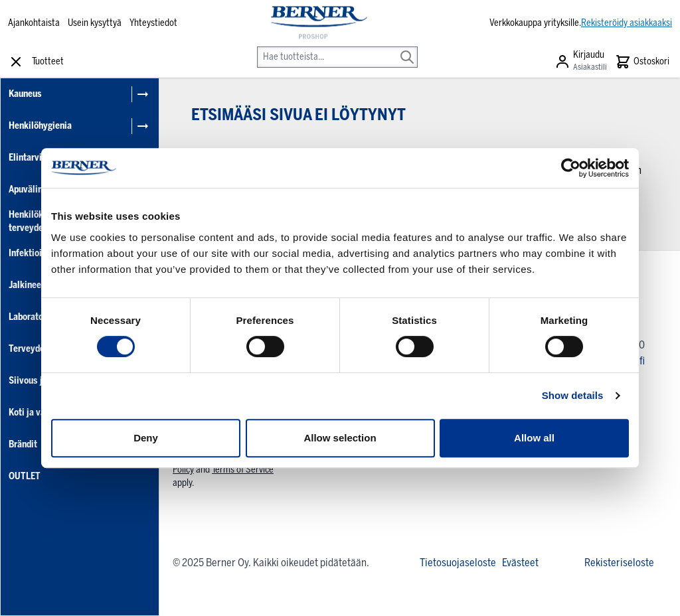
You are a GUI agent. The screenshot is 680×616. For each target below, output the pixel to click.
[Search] (407, 48)
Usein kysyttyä (95, 23)
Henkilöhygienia (40, 126)
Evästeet (520, 563)
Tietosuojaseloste (458, 563)
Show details (573, 395)
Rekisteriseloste (619, 563)
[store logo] (318, 23)
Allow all (534, 438)
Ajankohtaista (34, 23)
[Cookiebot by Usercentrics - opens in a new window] (571, 168)
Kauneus (25, 94)
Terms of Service (243, 470)
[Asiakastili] (581, 62)
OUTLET (25, 476)
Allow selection (340, 438)
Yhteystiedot (153, 23)
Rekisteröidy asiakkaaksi (627, 23)
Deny (146, 438)
